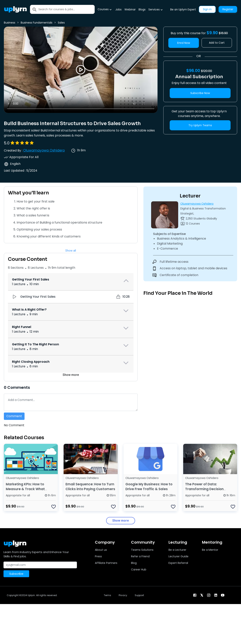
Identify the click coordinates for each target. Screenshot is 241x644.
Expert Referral (178, 563)
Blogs (142, 9)
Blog (134, 563)
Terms (107, 595)
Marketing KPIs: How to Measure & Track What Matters (25, 489)
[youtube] (223, 595)
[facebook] (195, 595)
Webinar (130, 9)
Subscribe (16, 574)
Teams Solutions (142, 550)
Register (228, 9)
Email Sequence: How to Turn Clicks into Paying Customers (90, 487)
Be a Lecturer (177, 550)
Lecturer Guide (178, 556)
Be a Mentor (210, 550)
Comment (14, 416)
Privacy (123, 595)
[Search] (66, 9)
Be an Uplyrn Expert (183, 9)
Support (139, 595)
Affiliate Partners (106, 563)
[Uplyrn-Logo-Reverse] (15, 9)
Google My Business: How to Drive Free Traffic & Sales (149, 487)
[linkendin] (216, 595)
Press (98, 556)
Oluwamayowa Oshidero (44, 150)
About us (101, 550)
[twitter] (202, 595)
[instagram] (209, 595)
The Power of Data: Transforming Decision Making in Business (204, 489)
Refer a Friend (140, 556)
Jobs (118, 9)
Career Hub (139, 569)
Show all (71, 251)
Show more (71, 375)
